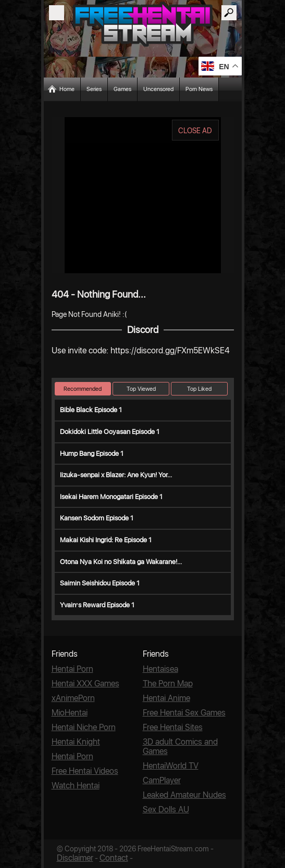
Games (122, 89)
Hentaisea (160, 669)
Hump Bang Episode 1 (92, 454)
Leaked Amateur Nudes (184, 795)
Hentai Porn (72, 669)
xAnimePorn (73, 698)
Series (94, 89)
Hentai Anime (166, 698)
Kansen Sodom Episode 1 (97, 518)
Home (67, 89)
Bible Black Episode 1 (91, 410)
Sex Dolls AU (166, 809)
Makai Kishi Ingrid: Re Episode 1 (106, 540)
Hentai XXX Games (85, 684)
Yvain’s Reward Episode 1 (97, 605)
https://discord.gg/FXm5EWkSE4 (170, 350)
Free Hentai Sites (173, 727)
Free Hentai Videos (85, 771)
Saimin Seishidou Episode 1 (100, 583)
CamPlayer (162, 780)
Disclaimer (75, 858)
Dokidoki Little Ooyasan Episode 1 (110, 432)
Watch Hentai (76, 786)
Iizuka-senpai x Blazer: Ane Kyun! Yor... (116, 475)
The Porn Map (168, 684)
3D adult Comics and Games (180, 746)
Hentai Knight (76, 742)
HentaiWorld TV (171, 766)
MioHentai (70, 713)
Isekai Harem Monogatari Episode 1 (111, 497)
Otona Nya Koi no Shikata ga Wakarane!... (121, 562)
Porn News (199, 89)
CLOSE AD (195, 131)
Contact (114, 858)
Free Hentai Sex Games (184, 713)
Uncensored (158, 89)
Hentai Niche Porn (84, 727)
